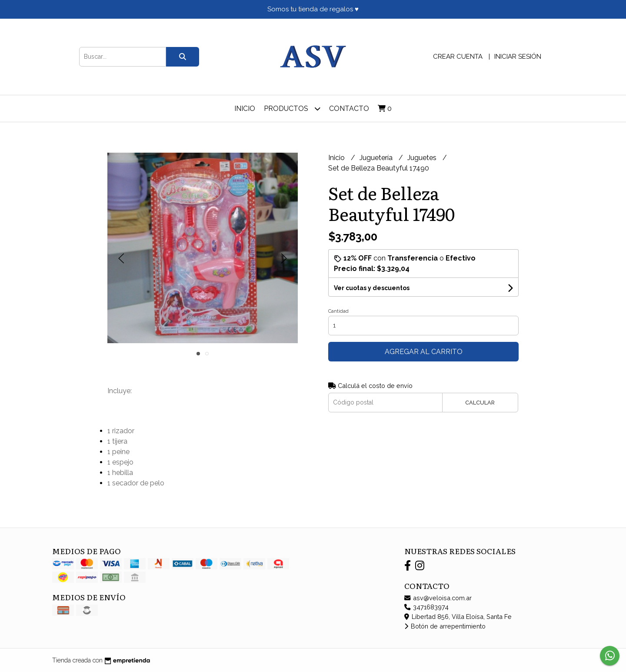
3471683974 (426, 607)
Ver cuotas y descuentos (372, 288)
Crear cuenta (458, 57)
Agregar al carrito (424, 352)
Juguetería (377, 158)
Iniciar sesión (518, 57)
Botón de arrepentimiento (445, 626)
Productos (292, 109)
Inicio (245, 109)
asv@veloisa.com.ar (438, 598)
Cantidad (338, 311)
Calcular (480, 403)
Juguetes (423, 158)
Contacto (349, 109)
